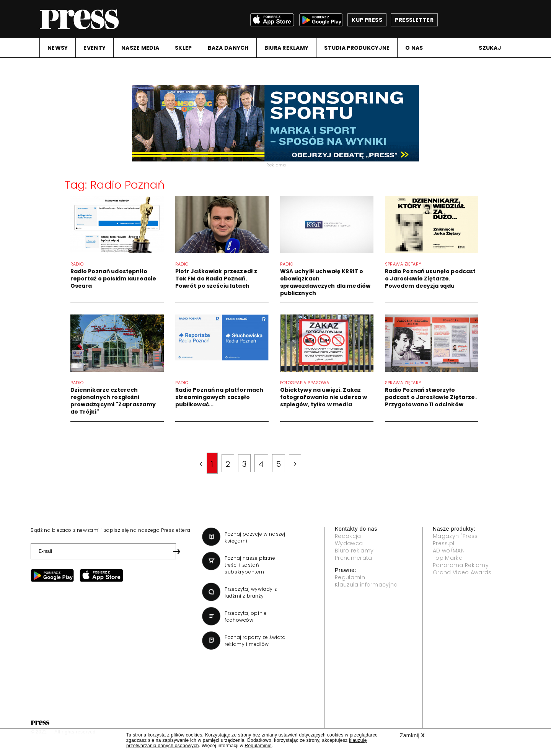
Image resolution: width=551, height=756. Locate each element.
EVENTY (95, 48)
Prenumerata (354, 558)
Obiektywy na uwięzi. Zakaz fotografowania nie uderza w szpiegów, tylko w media (324, 397)
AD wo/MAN (449, 551)
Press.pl (444, 543)
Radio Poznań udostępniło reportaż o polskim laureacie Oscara (113, 279)
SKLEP (183, 48)
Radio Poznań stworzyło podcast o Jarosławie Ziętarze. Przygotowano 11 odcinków (431, 397)
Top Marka (448, 558)
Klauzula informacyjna (366, 585)
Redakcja (348, 536)
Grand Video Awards (462, 572)
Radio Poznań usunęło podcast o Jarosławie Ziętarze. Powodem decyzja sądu (430, 279)
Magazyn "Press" (456, 536)
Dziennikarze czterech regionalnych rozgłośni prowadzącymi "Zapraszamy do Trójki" (113, 401)
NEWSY (58, 48)
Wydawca (349, 543)
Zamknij (412, 735)
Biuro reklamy (354, 551)
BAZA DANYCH (228, 48)
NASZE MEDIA (140, 48)
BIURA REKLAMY (287, 48)
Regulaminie (258, 746)
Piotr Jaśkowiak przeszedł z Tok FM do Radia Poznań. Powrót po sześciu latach (216, 279)
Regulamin (350, 577)
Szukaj (490, 48)
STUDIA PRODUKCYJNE (357, 48)
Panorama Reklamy (461, 565)
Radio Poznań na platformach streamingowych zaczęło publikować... (219, 397)
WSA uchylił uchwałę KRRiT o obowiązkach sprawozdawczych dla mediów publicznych (325, 282)
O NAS (414, 48)
